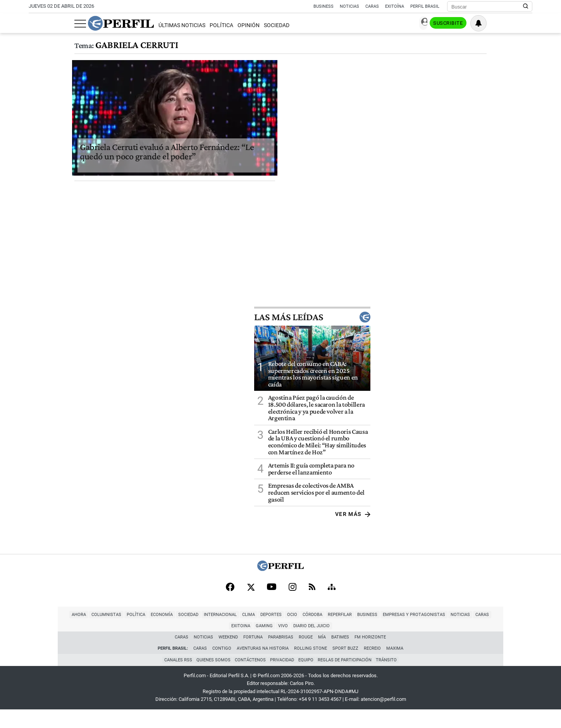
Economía (110, 644)
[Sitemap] (332, 616)
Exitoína (395, 6)
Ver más (515, 542)
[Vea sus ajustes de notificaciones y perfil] (524, 23)
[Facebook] (230, 616)
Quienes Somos (211, 678)
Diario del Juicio (523, 644)
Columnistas (55, 644)
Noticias (349, 6)
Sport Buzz (345, 667)
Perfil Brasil (425, 6)
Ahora (27, 644)
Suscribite (493, 24)
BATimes (341, 655)
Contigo (222, 667)
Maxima (395, 667)
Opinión (203, 25)
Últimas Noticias (136, 25)
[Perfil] (280, 597)
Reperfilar (288, 644)
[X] (251, 616)
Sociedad (231, 25)
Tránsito (390, 678)
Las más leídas (474, 345)
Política (175, 25)
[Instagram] (293, 616)
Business (324, 6)
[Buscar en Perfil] (526, 7)
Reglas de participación (347, 678)
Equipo (307, 678)
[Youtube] (272, 616)
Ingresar (455, 23)
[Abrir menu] (34, 24)
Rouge (306, 655)
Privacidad (282, 678)
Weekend (229, 655)
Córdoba (261, 644)
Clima (197, 644)
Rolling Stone (311, 667)
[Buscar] (487, 7)
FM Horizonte (371, 655)
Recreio (372, 667)
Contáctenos (249, 678)
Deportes (219, 644)
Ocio (241, 644)
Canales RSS (175, 678)
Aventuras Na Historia (263, 667)
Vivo (495, 644)
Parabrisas (281, 655)
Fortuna (253, 655)
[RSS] (312, 616)
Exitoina (452, 644)
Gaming (476, 644)
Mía (322, 655)
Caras (372, 6)
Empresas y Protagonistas (362, 644)
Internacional (169, 644)
